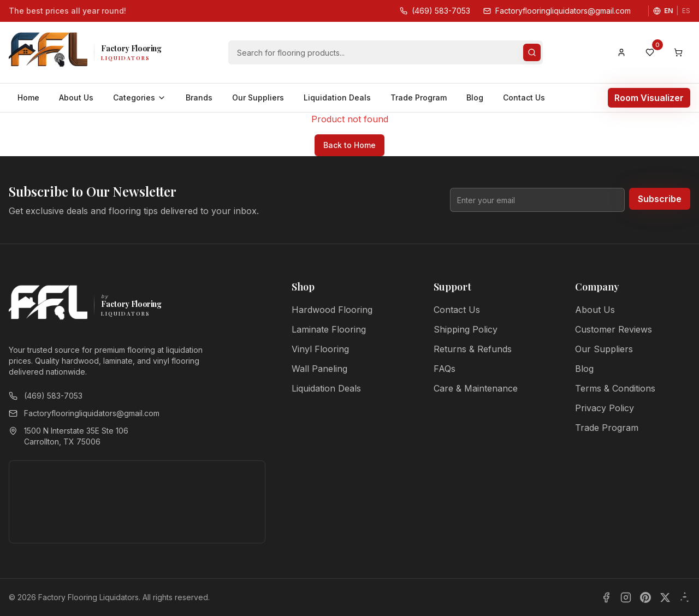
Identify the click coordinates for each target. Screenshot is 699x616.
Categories (140, 97)
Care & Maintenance (476, 388)
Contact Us (524, 97)
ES (686, 11)
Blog (475, 97)
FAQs (445, 369)
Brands (199, 97)
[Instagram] (626, 597)
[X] (665, 597)
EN (668, 11)
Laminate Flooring (329, 329)
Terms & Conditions (615, 388)
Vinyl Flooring (320, 349)
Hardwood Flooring (332, 310)
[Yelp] (685, 597)
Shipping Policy (466, 329)
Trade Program (419, 97)
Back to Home (349, 145)
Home (28, 97)
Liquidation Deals (337, 97)
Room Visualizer (649, 98)
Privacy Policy (605, 408)
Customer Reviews (614, 329)
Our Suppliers (258, 97)
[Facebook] (606, 597)
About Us (76, 97)
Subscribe (660, 199)
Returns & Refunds (473, 349)
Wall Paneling (319, 369)
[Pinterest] (645, 597)
